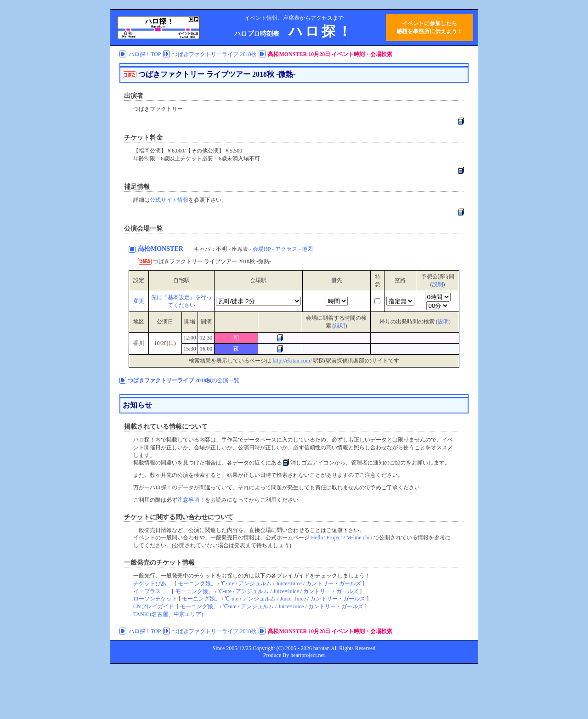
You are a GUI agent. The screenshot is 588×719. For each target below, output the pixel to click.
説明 (438, 284)
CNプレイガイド (154, 606)
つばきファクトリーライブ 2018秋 (214, 54)
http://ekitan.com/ (292, 361)
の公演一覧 (184, 380)
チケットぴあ (150, 583)
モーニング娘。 (197, 583)
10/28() (165, 343)
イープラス (147, 591)
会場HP (262, 249)
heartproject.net (308, 655)
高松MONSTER (161, 249)
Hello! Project (327, 538)
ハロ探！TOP (145, 54)
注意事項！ (191, 500)
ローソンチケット (155, 599)
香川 (139, 343)
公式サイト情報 (169, 200)
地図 (307, 249)
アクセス (286, 249)
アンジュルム (255, 583)
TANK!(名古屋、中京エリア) (168, 614)
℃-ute (227, 583)
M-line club (359, 538)
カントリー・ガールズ (334, 583)
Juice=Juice (289, 583)
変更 (139, 301)
